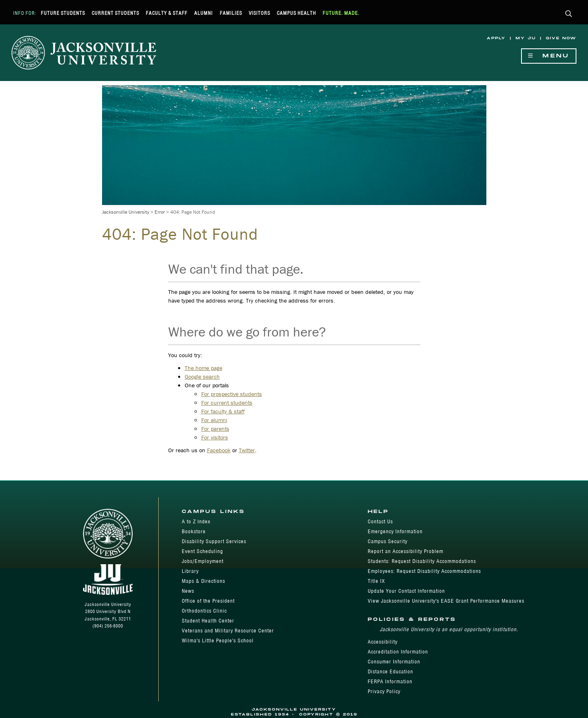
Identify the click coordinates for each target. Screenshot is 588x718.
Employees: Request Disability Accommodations (424, 571)
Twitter (247, 450)
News (188, 591)
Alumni (204, 13)
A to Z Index (196, 521)
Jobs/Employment (203, 561)
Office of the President (208, 601)
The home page (204, 368)
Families (231, 13)
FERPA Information (390, 681)
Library (190, 571)
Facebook (219, 450)
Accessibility (383, 642)
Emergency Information (395, 531)
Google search (202, 377)
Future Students (63, 13)
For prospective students (232, 394)
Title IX (376, 581)
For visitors (215, 437)
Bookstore (194, 531)
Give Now (561, 38)
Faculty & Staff (167, 13)
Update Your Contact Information (406, 591)
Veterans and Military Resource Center (228, 631)
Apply (496, 38)
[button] (569, 14)
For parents (215, 429)
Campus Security (388, 541)
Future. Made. (341, 13)
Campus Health (296, 13)
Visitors (259, 13)
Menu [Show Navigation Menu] (549, 56)
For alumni (214, 420)
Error (160, 212)
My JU (526, 38)
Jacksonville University (126, 212)
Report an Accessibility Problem (406, 551)
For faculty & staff (223, 411)
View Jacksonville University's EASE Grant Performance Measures (446, 601)
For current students (227, 403)
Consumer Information (394, 662)
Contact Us (380, 521)
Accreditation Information (398, 652)
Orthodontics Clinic (204, 611)
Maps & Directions (204, 581)
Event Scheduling (202, 551)
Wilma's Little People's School (218, 640)
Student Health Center (208, 621)
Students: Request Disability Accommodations (422, 561)
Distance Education (390, 671)
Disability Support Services (214, 541)
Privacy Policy (384, 691)
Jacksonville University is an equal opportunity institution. (449, 629)
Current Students (115, 13)
